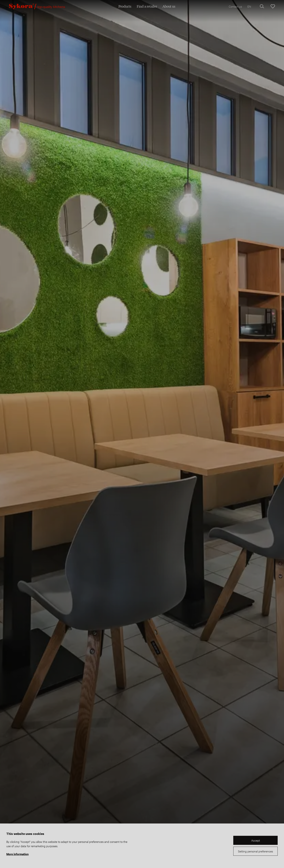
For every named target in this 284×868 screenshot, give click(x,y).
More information (17, 854)
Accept (256, 840)
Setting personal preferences (255, 851)
